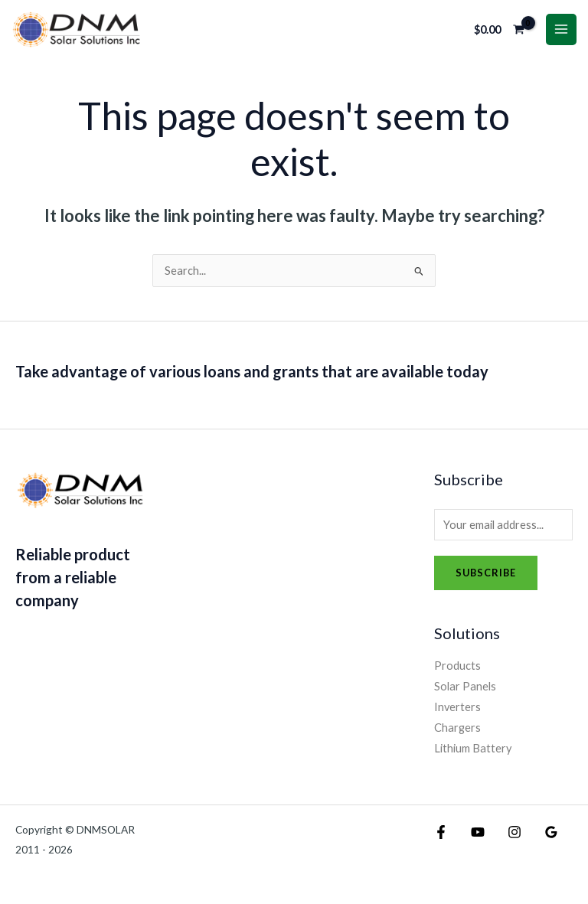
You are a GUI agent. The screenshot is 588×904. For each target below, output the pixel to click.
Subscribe (486, 579)
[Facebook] (441, 839)
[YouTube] (464, 839)
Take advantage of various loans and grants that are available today (252, 377)
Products (457, 672)
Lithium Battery (473, 754)
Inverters (457, 713)
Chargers (457, 734)
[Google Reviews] (510, 839)
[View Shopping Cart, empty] (500, 33)
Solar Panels (465, 692)
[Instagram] (487, 839)
